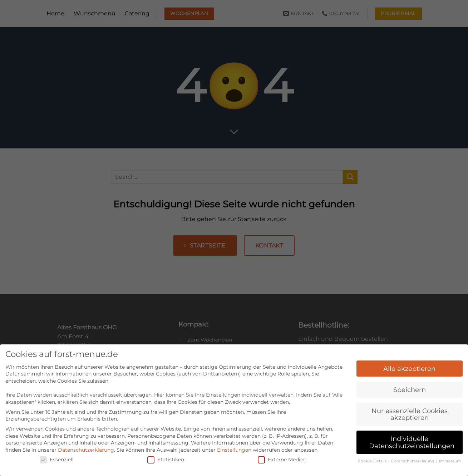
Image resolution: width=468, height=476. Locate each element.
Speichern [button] (410, 385)
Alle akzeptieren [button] (409, 364)
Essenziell (57, 455)
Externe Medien (282, 455)
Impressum (450, 457)
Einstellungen (234, 445)
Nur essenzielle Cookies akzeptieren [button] (410, 410)
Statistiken (166, 455)
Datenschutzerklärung (86, 445)
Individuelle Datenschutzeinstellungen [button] (412, 438)
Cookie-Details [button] (373, 457)
